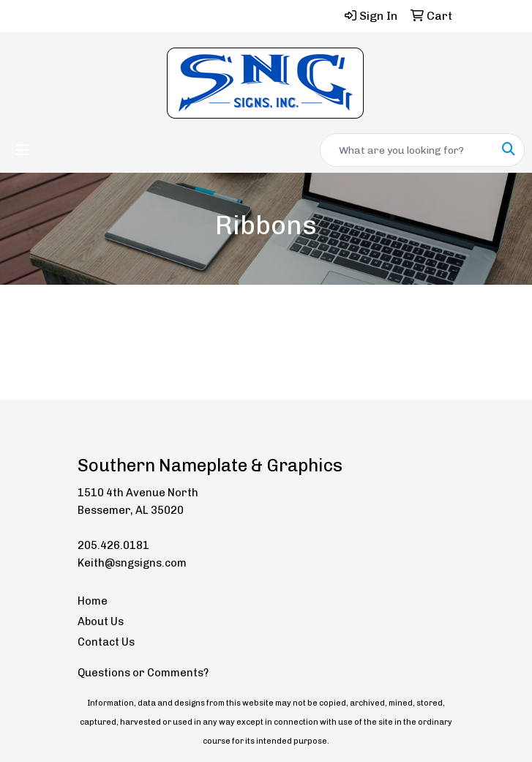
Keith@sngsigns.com (132, 563)
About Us (101, 621)
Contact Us (106, 642)
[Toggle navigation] (23, 150)
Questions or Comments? (143, 673)
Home (93, 601)
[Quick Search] (407, 150)
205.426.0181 (113, 545)
